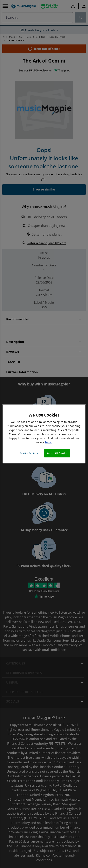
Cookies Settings (29, 453)
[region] (44, 434)
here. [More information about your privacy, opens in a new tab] (48, 442)
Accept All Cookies (57, 453)
